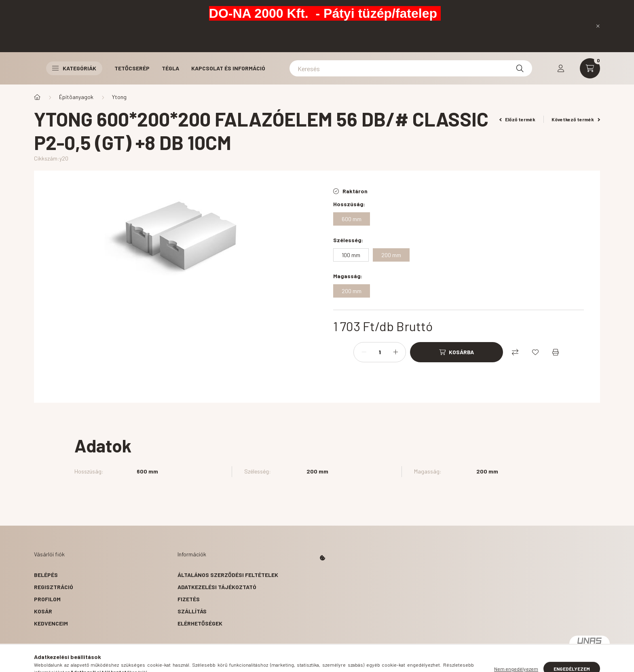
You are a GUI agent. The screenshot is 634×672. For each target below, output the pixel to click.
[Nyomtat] (556, 352)
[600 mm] (352, 219)
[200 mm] (391, 255)
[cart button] (590, 68)
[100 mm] (351, 255)
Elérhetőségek (200, 623)
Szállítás (192, 611)
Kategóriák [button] (74, 68)
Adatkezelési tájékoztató (217, 587)
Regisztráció (54, 587)
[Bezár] (598, 26)
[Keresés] (411, 68)
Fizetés (189, 599)
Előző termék (518, 119)
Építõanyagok (76, 97)
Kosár (43, 611)
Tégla (170, 68)
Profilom (47, 599)
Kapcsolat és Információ (228, 68)
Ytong (119, 97)
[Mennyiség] (380, 352)
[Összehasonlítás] (515, 352)
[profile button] (561, 68)
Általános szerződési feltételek (228, 575)
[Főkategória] (37, 97)
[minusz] (364, 352)
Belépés (46, 575)
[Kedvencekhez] (535, 352)
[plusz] (395, 352)
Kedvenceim (51, 623)
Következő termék (576, 119)
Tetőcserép (132, 68)
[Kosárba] (456, 352)
